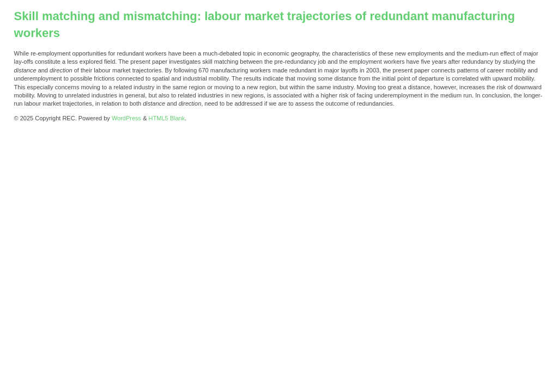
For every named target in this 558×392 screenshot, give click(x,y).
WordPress (126, 118)
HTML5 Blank (167, 118)
